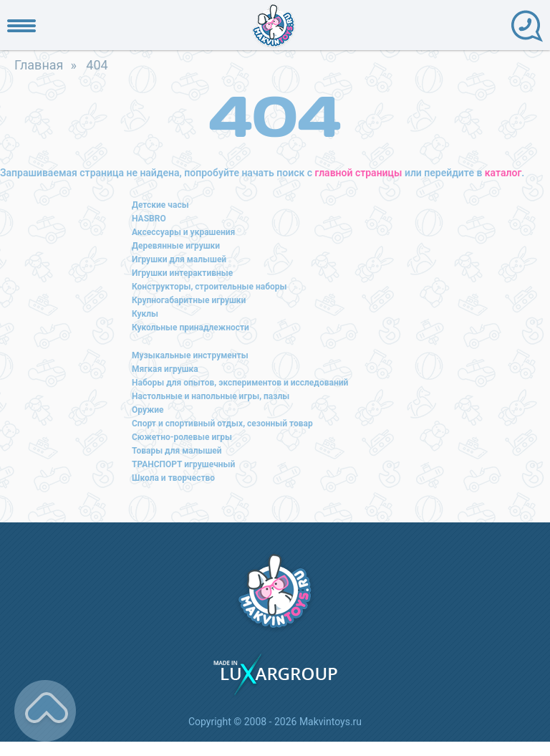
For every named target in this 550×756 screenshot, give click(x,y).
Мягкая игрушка (165, 369)
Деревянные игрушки (176, 246)
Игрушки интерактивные (182, 273)
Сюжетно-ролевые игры (182, 437)
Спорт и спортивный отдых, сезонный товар (222, 424)
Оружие (148, 410)
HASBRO (149, 219)
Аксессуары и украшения (183, 232)
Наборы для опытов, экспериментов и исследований (240, 383)
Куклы (145, 314)
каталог (503, 173)
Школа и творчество (173, 478)
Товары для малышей (177, 451)
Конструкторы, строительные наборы (209, 287)
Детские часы (160, 205)
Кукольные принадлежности (190, 327)
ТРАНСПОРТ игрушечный (183, 464)
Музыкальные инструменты (190, 355)
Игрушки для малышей (179, 259)
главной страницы (359, 173)
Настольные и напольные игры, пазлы (211, 396)
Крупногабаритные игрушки (189, 300)
